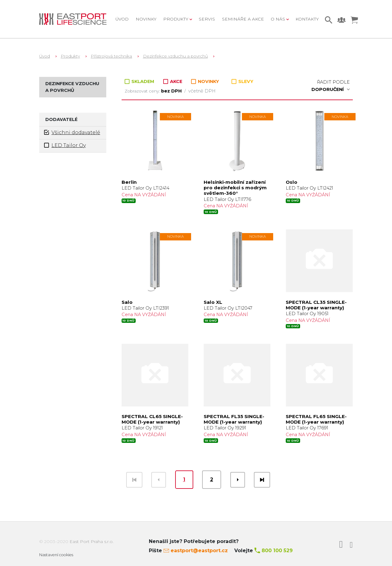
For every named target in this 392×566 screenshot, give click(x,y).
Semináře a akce (243, 19)
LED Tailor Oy (65, 145)
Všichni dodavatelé (72, 132)
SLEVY (242, 81)
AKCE (173, 81)
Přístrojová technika (111, 56)
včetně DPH (202, 91)
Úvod (122, 19)
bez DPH (172, 91)
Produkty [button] (176, 19)
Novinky (146, 19)
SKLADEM (140, 81)
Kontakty (307, 19)
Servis (207, 19)
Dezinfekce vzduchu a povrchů (175, 56)
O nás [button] (279, 19)
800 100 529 (277, 551)
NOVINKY (205, 82)
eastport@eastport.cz (199, 551)
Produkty (70, 56)
